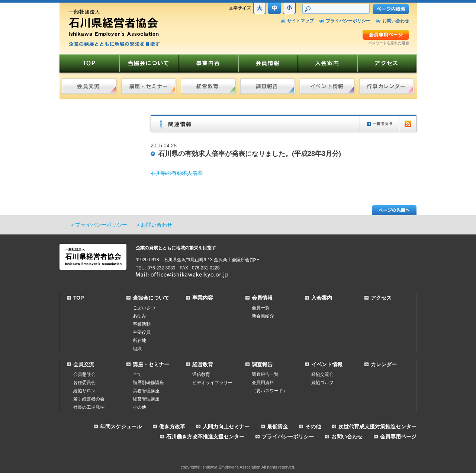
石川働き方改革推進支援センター (205, 437)
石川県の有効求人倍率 (177, 173)
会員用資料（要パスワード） (270, 387)
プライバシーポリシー (348, 21)
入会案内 (322, 298)
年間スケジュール (121, 426)
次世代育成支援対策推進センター (377, 426)
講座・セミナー (151, 364)
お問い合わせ (396, 21)
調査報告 (262, 364)
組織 (137, 349)
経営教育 (203, 364)
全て (137, 374)
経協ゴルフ (322, 383)
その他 (139, 407)
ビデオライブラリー (212, 383)
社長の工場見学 (89, 407)
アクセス (381, 298)
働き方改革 (172, 426)
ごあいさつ (144, 308)
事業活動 (142, 324)
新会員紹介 (263, 316)
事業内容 (203, 298)
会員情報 (262, 298)
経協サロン (84, 391)
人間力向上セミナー (226, 426)
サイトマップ (300, 21)
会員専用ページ (398, 437)
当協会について (151, 298)
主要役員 (142, 332)
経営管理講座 (146, 399)
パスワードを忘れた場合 (389, 43)
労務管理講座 (146, 391)
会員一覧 (261, 308)
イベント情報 (327, 364)
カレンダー (384, 364)
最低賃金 (277, 426)
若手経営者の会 (89, 399)
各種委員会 (84, 383)
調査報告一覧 (265, 374)
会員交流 (84, 364)
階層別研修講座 (148, 383)
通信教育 (201, 374)
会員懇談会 (84, 374)
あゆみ (139, 316)
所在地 (139, 341)
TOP (79, 298)
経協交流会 (322, 374)
